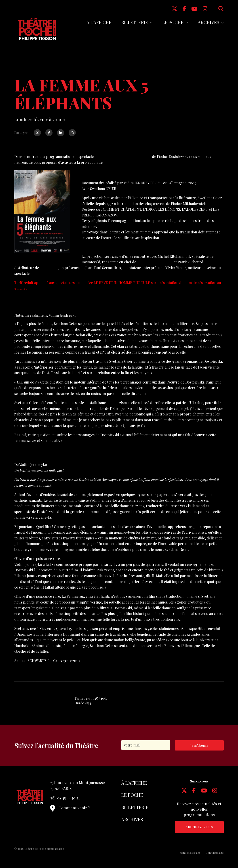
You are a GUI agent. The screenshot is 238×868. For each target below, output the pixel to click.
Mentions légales (190, 853)
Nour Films (49, 268)
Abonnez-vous (199, 827)
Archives (209, 22)
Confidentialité (215, 853)
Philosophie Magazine (155, 262)
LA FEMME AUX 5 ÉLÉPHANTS (107, 175)
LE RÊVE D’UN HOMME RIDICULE (123, 156)
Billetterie (135, 22)
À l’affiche (99, 22)
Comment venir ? (70, 808)
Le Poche (173, 22)
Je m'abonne (199, 745)
